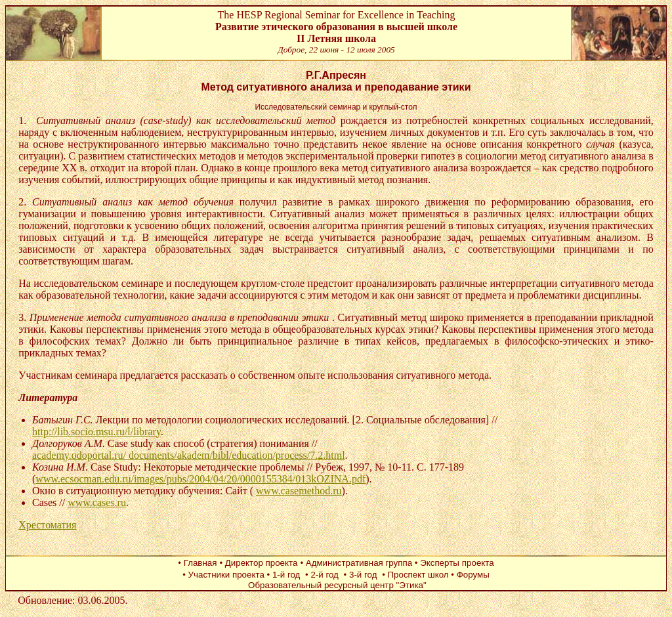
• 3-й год (362, 575)
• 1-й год (285, 575)
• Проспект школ (416, 575)
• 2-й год (323, 575)
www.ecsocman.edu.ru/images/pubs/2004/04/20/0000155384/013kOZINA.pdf (200, 479)
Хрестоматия (47, 525)
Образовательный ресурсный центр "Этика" (336, 585)
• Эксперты (437, 563)
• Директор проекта (258, 563)
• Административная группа (357, 563)
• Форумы (470, 575)
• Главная (197, 563)
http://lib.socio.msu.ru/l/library (96, 432)
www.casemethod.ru (299, 491)
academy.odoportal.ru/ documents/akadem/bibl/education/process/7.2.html (189, 455)
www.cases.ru (97, 502)
